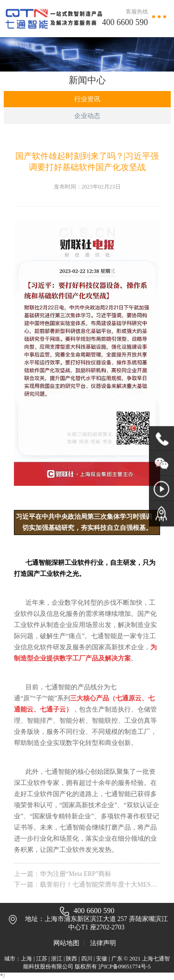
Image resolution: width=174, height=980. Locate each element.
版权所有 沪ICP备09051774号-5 (113, 967)
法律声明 (103, 943)
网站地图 (66, 943)
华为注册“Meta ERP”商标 (76, 874)
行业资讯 (87, 99)
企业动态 (87, 116)
